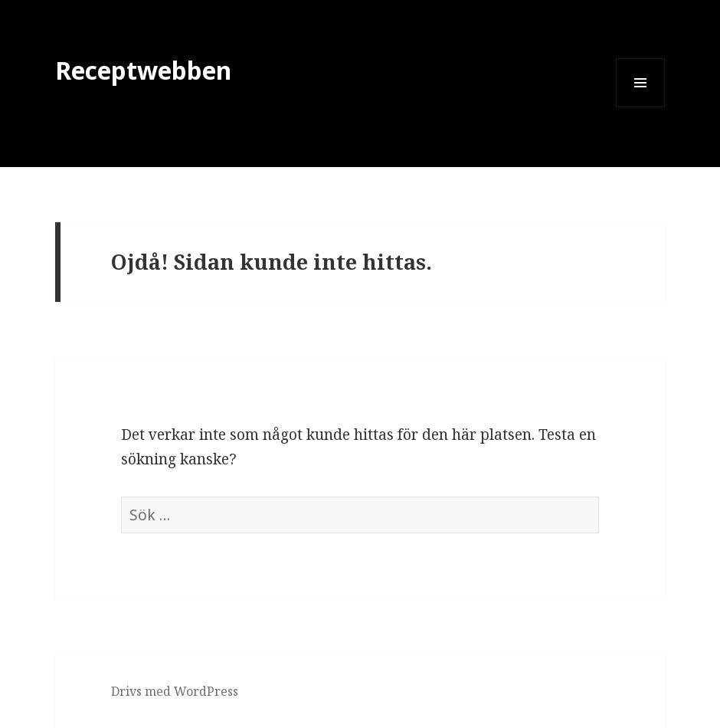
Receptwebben (143, 70)
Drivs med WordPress (175, 691)
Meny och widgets (641, 107)
